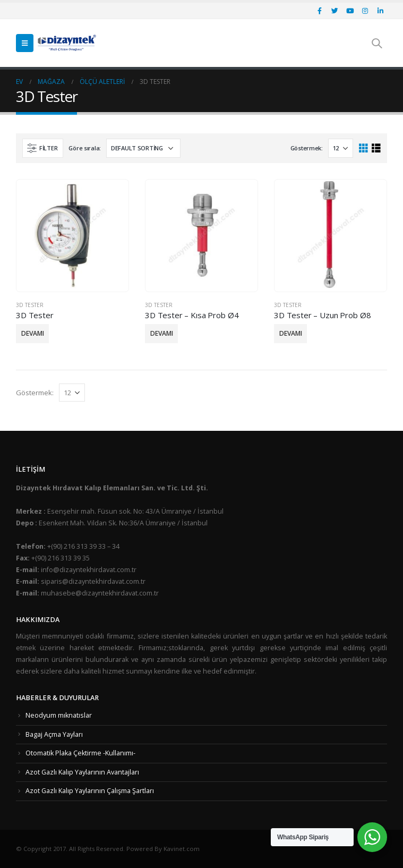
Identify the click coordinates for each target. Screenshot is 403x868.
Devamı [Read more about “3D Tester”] (33, 333)
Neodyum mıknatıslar (59, 715)
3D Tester (30, 305)
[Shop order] (143, 148)
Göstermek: (307, 148)
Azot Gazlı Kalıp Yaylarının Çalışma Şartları (90, 791)
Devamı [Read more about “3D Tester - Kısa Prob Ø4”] (162, 333)
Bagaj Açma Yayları (54, 734)
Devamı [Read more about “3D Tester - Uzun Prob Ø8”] (291, 333)
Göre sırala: (85, 148)
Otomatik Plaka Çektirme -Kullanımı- (80, 753)
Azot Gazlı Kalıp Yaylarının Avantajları (82, 772)
